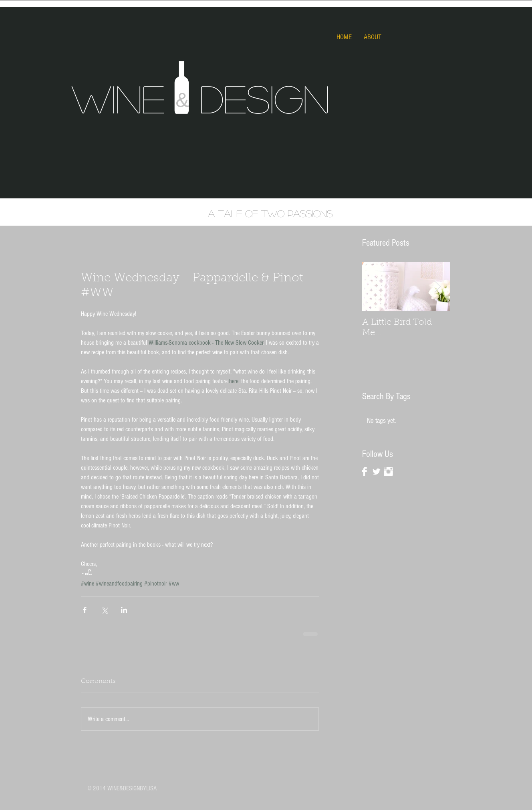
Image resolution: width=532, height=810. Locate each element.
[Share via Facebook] (85, 610)
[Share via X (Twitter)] (104, 610)
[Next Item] (437, 286)
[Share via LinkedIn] (124, 610)
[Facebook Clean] (364, 472)
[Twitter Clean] (376, 472)
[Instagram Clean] (388, 472)
